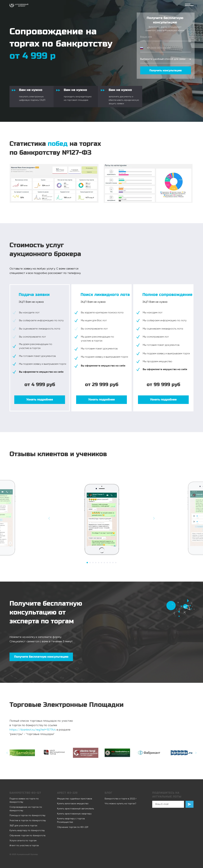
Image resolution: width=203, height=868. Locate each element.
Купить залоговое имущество (73, 804)
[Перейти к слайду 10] (113, 563)
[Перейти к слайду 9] (110, 563)
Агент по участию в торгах (24, 846)
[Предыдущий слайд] (49, 518)
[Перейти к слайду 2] (90, 563)
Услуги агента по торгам (23, 841)
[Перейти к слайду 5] (99, 563)
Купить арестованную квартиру (74, 814)
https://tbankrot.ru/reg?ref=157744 (33, 730)
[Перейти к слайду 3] (93, 563)
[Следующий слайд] (154, 518)
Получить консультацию (166, 70)
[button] (40, 400)
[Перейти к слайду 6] (101, 563)
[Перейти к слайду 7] (104, 563)
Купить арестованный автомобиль (75, 809)
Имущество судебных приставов (75, 799)
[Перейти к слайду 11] (116, 563)
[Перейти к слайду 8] (107, 563)
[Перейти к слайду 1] (87, 563)
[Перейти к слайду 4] (96, 563)
